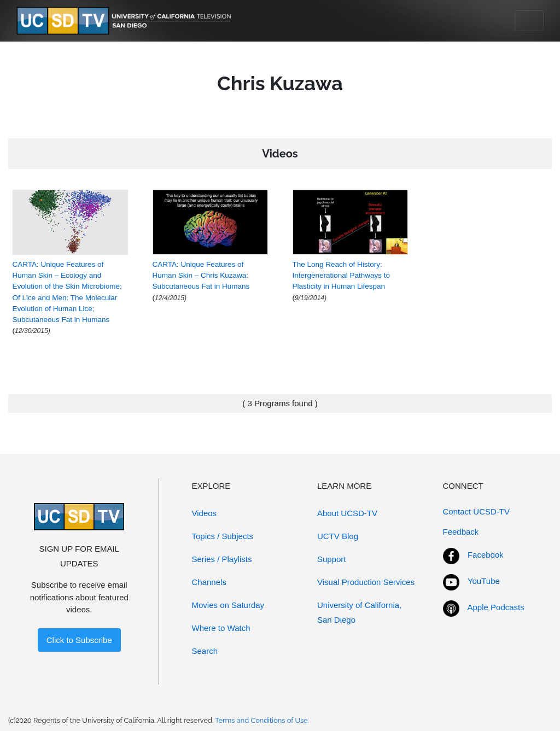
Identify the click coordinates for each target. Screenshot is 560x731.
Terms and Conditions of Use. (262, 720)
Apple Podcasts (496, 607)
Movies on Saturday (228, 605)
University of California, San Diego (359, 612)
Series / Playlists (222, 559)
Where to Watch (221, 628)
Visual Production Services (366, 582)
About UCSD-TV (347, 513)
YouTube (484, 581)
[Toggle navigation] (529, 21)
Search (205, 651)
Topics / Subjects (223, 536)
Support (332, 559)
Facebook (486, 555)
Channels (209, 582)
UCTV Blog (338, 536)
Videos (205, 513)
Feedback (461, 532)
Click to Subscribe (79, 640)
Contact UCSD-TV (477, 511)
